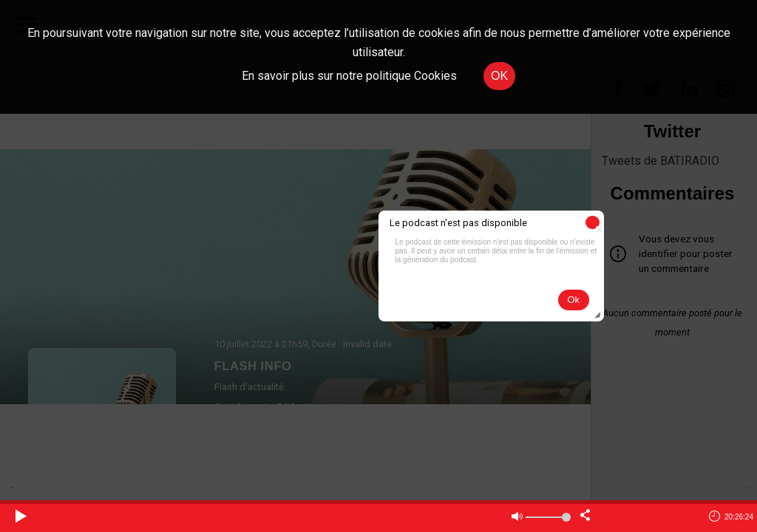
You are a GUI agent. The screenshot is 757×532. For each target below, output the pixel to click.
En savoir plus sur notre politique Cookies (349, 76)
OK (499, 76)
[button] (593, 222)
